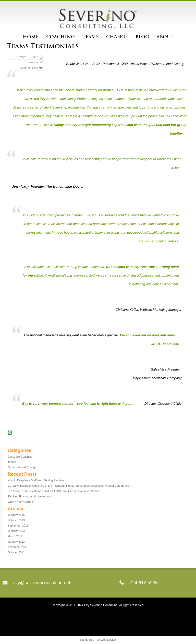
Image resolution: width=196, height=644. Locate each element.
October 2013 (16, 520)
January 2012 (16, 542)
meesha (33, 62)
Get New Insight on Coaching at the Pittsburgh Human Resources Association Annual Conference (68, 486)
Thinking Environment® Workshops (30, 496)
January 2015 (16, 515)
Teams (90, 37)
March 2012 (15, 536)
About (165, 37)
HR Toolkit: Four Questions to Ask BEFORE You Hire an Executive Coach (53, 491)
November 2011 (18, 547)
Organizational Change (22, 467)
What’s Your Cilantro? (21, 502)
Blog (142, 37)
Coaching (60, 37)
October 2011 (16, 552)
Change (117, 37)
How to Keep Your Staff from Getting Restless (36, 480)
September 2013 (18, 526)
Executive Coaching (20, 457)
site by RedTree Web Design (98, 640)
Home (31, 37)
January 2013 (16, 531)
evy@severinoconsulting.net (41, 583)
